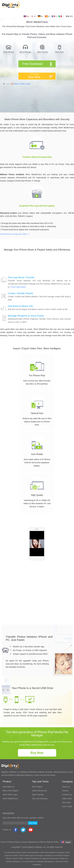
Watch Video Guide (21, 84)
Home (3, 842)
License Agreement (29, 842)
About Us (66, 787)
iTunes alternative (18, 287)
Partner (65, 791)
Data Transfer (38, 795)
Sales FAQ (67, 798)
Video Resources (39, 791)
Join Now (33, 823)
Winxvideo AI (8, 787)
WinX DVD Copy (10, 795)
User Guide (67, 806)
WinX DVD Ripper (11, 791)
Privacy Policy (13, 842)
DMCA (42, 842)
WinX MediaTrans (11, 798)
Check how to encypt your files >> (15, 234)
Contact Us (67, 795)
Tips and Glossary (40, 798)
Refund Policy (53, 842)
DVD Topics (37, 787)
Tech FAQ (66, 802)
